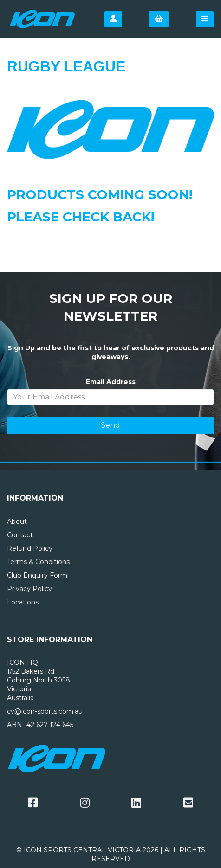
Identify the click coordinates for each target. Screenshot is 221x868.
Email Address (111, 382)
